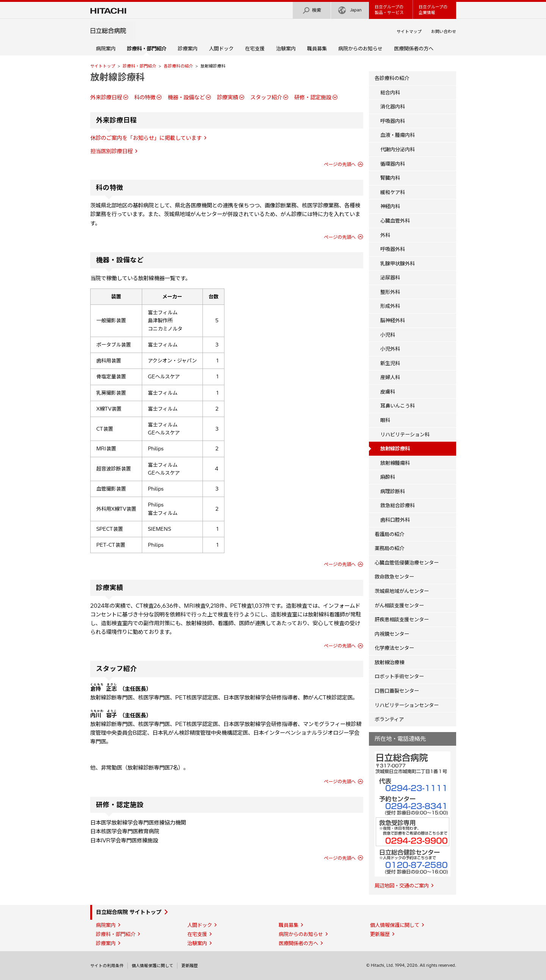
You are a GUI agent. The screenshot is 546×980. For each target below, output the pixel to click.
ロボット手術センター (399, 676)
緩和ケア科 (393, 192)
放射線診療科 (118, 77)
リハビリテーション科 (405, 434)
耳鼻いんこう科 (398, 406)
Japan (350, 10)
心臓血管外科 (395, 221)
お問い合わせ (444, 31)
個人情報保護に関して (395, 925)
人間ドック (221, 49)
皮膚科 (388, 392)
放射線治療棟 (389, 662)
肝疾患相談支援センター (402, 619)
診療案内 (188, 49)
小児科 (388, 335)
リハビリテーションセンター (407, 705)
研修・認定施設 (313, 97)
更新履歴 (380, 934)
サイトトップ (103, 66)
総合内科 (390, 93)
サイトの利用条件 (107, 966)
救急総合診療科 (398, 505)
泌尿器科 (390, 278)
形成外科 (390, 306)
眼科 (385, 420)
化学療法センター (394, 648)
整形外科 (390, 292)
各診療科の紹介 (178, 66)
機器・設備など (186, 97)
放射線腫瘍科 (395, 463)
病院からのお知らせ (360, 49)
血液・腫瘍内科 (398, 135)
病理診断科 (393, 491)
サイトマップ (409, 31)
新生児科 (390, 363)
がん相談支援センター (399, 605)
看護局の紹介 (389, 534)
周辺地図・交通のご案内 (402, 886)
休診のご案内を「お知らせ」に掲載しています (146, 138)
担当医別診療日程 (111, 151)
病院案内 (106, 49)
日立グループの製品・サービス (389, 10)
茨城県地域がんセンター (402, 591)
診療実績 (227, 97)
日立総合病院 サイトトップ (129, 912)
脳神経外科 (393, 320)
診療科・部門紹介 (140, 66)
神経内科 (390, 206)
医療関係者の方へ (414, 49)
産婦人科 (390, 377)
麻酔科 (388, 477)
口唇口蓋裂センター (397, 691)
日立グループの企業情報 (433, 10)
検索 (312, 10)
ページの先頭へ (340, 164)
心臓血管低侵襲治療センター (407, 563)
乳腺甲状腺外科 (398, 263)
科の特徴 (145, 97)
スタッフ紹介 (266, 97)
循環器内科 (393, 164)
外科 (385, 235)
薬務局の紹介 (389, 548)
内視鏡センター (392, 634)
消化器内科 (393, 107)
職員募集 (317, 49)
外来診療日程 (106, 97)
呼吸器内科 (393, 121)
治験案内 (286, 49)
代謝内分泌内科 (398, 149)
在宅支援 (255, 49)
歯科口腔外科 (395, 520)
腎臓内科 (390, 178)
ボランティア (389, 719)
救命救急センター (394, 577)
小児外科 (390, 349)
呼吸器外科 (393, 249)
